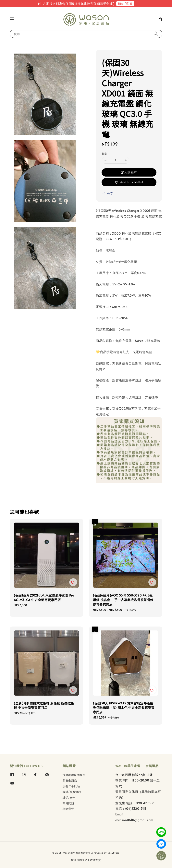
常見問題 (68, 803)
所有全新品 (70, 780)
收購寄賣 (96, 860)
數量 (104, 154)
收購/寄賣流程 (72, 792)
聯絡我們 (68, 809)
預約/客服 (125, 4)
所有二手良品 (71, 786)
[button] (12, 19)
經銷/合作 (69, 797)
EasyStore (114, 853)
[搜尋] (156, 34)
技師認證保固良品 (74, 775)
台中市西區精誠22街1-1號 (134, 775)
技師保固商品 (79, 860)
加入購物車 (129, 172)
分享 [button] (107, 194)
